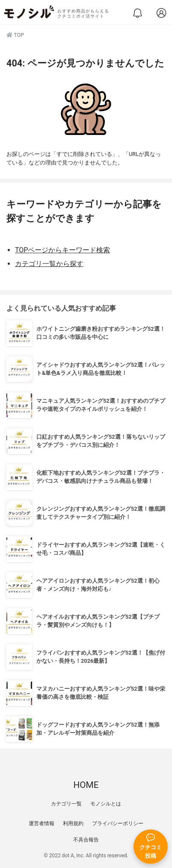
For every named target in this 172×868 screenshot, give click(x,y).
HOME (86, 785)
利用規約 (73, 823)
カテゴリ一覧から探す (49, 264)
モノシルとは (106, 804)
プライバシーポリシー (118, 823)
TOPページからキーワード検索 (62, 250)
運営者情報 (42, 823)
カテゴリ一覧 (66, 804)
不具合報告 (86, 840)
